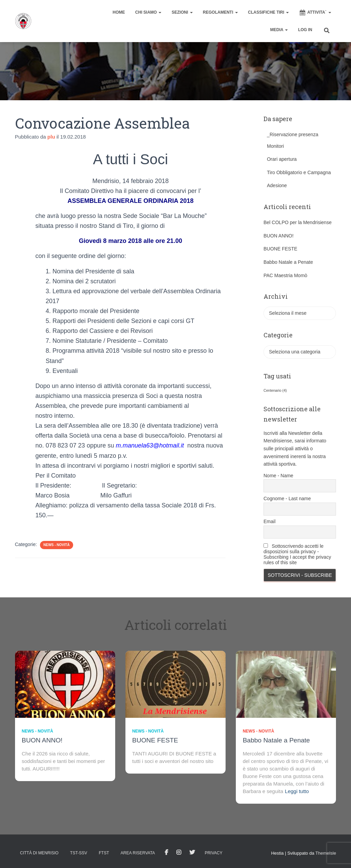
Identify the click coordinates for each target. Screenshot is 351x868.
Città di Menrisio (39, 853)
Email (269, 521)
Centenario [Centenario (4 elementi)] (275, 390)
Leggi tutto (297, 791)
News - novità (57, 545)
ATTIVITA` (315, 13)
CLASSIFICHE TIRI (268, 12)
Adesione (277, 185)
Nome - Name (278, 476)
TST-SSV (79, 853)
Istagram (179, 853)
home (119, 12)
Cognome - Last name (287, 498)
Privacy (214, 853)
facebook (166, 853)
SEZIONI (182, 12)
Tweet (192, 853)
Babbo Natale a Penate (288, 262)
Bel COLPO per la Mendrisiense (298, 222)
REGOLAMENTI (220, 12)
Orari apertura (282, 159)
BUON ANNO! (279, 236)
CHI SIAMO (148, 12)
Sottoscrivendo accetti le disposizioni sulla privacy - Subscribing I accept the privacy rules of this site (297, 554)
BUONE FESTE (280, 249)
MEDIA (279, 30)
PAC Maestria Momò (285, 275)
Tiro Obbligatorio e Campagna (299, 172)
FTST (104, 853)
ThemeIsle (326, 853)
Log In (305, 30)
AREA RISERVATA (138, 853)
